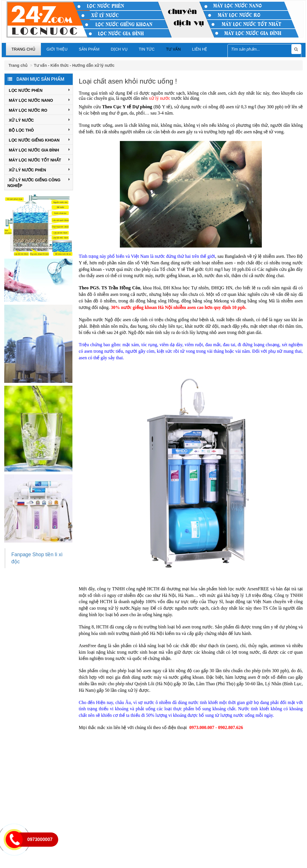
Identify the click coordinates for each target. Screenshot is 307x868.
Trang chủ (23, 49)
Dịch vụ (119, 49)
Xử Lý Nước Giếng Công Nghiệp (39, 182)
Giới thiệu (57, 49)
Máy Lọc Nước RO (39, 110)
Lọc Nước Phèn (39, 90)
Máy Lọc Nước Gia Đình (39, 149)
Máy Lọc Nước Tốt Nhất (39, 159)
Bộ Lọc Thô (39, 130)
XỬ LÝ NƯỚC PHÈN (39, 169)
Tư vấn (173, 49)
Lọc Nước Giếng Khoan (39, 140)
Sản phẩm (89, 49)
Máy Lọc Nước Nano (39, 100)
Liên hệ (200, 49)
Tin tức (147, 49)
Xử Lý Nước (39, 120)
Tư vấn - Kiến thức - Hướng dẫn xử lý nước (74, 65)
